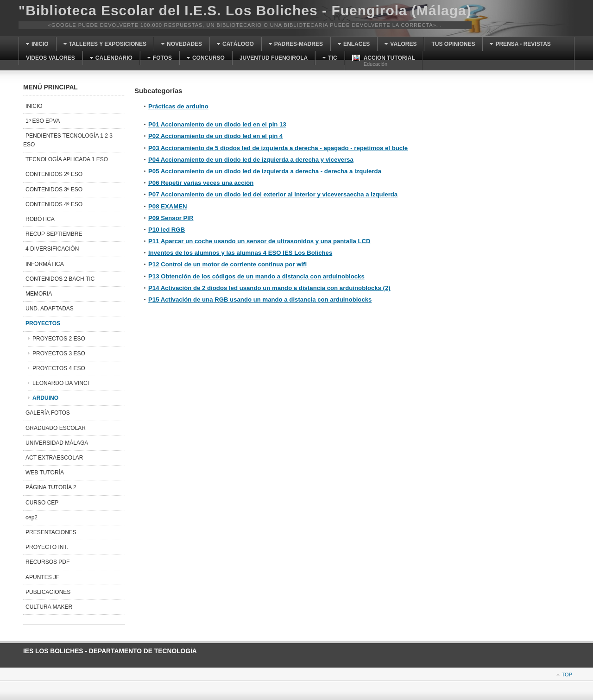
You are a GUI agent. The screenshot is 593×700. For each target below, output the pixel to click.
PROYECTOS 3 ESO (59, 353)
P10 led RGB (167, 230)
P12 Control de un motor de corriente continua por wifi (227, 264)
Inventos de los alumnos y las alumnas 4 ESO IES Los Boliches (240, 253)
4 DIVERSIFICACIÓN (52, 249)
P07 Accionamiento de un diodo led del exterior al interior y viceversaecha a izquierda (273, 194)
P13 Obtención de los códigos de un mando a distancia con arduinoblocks (256, 276)
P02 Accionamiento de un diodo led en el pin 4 (215, 136)
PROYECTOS (43, 323)
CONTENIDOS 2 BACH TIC (60, 279)
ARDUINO (45, 398)
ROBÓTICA (40, 219)
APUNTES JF (42, 577)
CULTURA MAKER (49, 607)
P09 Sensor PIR (171, 218)
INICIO (34, 106)
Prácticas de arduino (178, 106)
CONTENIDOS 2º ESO (54, 174)
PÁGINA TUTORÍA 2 (51, 487)
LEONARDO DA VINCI (61, 383)
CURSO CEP (42, 503)
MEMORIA (39, 294)
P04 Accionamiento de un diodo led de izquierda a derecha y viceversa (251, 160)
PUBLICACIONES (48, 592)
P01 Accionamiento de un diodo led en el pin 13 (217, 124)
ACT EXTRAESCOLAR (54, 458)
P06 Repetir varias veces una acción (201, 183)
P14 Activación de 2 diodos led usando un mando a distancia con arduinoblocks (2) (269, 288)
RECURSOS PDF (47, 562)
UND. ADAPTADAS (50, 309)
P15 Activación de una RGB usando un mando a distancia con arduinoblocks (260, 300)
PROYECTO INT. (47, 547)
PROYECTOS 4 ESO (59, 368)
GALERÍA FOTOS (48, 413)
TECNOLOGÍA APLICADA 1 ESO (67, 159)
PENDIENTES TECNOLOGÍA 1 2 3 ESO (68, 140)
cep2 (32, 517)
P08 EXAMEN (168, 206)
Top (567, 675)
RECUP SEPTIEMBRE (54, 234)
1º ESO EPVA (43, 121)
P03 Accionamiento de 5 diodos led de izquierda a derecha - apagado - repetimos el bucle (278, 148)
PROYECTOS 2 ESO (59, 339)
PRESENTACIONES (51, 532)
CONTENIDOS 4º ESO (54, 204)
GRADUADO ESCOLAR (56, 428)
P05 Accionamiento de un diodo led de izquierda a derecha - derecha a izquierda (265, 171)
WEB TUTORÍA (45, 473)
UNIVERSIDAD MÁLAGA (57, 443)
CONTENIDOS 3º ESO (54, 189)
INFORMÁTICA (45, 264)
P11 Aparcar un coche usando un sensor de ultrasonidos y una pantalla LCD (259, 241)
